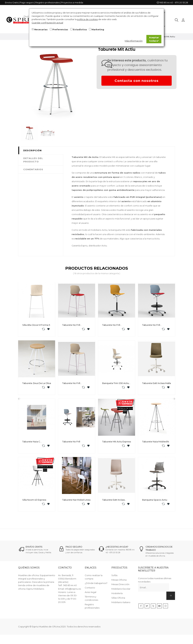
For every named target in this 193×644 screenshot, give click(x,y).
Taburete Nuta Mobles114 (156, 444)
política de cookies (87, 19)
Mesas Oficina (119, 584)
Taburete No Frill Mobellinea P (71, 384)
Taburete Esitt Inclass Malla (157, 384)
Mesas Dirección (120, 589)
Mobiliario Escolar (121, 593)
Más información (134, 41)
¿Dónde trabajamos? (96, 587)
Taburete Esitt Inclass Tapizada (113, 503)
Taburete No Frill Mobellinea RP (111, 325)
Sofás (114, 580)
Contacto (90, 592)
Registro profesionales (47, 2)
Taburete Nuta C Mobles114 (31, 444)
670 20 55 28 (181, 2)
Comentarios (33, 169)
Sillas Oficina (118, 602)
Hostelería (117, 598)
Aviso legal (91, 596)
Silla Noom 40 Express (34, 503)
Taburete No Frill (71, 444)
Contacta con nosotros (137, 81)
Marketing (98, 29)
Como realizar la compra (94, 581)
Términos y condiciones (91, 603)
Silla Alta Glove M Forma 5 (36, 325)
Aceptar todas (154, 39)
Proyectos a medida (72, 2)
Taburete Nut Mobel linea (76, 503)
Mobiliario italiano (121, 607)
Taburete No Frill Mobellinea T (71, 325)
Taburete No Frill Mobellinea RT (151, 325)
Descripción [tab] (32, 150)
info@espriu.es (73, 593)
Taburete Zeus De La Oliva (37, 384)
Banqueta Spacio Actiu (155, 503)
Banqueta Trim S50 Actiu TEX (116, 384)
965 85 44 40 (166, 2)
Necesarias (41, 29)
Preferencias (60, 29)
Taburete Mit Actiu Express (117, 444)
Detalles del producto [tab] (33, 160)
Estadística (80, 29)
